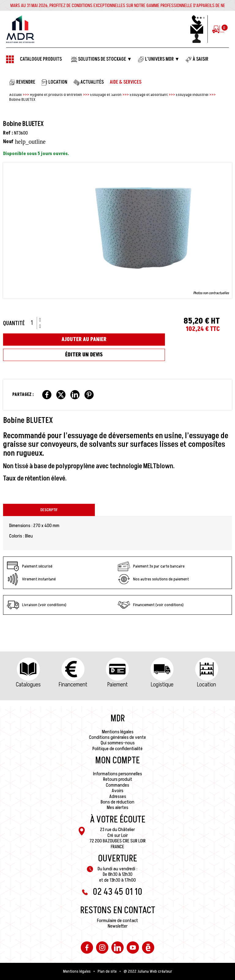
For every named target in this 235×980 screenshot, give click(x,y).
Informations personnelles (117, 774)
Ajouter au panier (84, 339)
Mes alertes (117, 807)
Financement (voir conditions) (151, 605)
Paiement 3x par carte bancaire (151, 566)
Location (207, 685)
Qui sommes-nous (118, 743)
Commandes (117, 785)
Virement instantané (31, 579)
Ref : (8, 133)
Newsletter (118, 926)
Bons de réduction (117, 802)
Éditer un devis (84, 355)
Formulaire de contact (117, 921)
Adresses (118, 796)
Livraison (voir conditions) (37, 605)
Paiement (117, 685)
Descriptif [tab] (49, 510)
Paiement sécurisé (30, 566)
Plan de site (107, 971)
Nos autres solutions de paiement (153, 579)
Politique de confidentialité (117, 749)
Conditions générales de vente (117, 737)
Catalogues (28, 685)
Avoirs (117, 791)
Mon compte (117, 761)
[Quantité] (34, 323)
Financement (73, 685)
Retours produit (118, 779)
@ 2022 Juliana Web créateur (148, 971)
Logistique (162, 685)
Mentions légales (118, 732)
